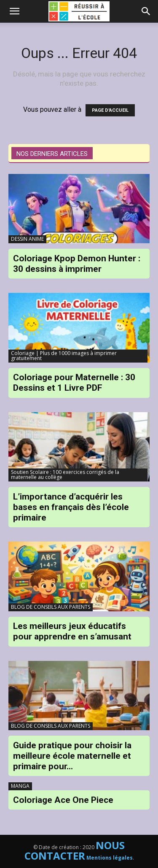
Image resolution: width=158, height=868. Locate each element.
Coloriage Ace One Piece (63, 800)
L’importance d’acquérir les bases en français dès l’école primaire (71, 507)
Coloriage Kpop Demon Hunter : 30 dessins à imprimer (77, 264)
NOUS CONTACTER (75, 850)
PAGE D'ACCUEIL (110, 110)
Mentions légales (110, 858)
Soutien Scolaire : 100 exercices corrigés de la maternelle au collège (65, 475)
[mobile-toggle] (14, 11)
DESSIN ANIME (27, 239)
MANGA (20, 786)
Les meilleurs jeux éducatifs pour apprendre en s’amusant (72, 631)
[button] (146, 11)
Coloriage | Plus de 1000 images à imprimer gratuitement (64, 356)
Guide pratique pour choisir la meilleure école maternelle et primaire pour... (72, 756)
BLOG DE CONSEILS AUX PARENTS (51, 607)
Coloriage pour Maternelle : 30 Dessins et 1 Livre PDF (74, 383)
